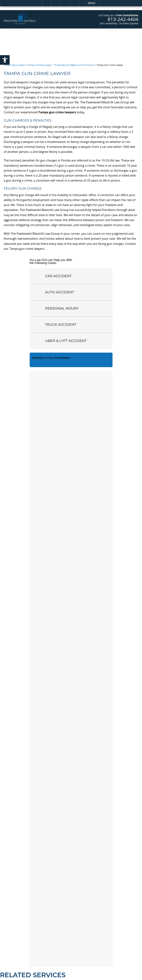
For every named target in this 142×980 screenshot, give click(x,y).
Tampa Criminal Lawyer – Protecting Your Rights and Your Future (61, 65)
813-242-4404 (123, 19)
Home (47, 3)
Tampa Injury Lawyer (14, 65)
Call (55, 3)
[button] (5, 60)
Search (75, 3)
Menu (92, 3)
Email (65, 3)
